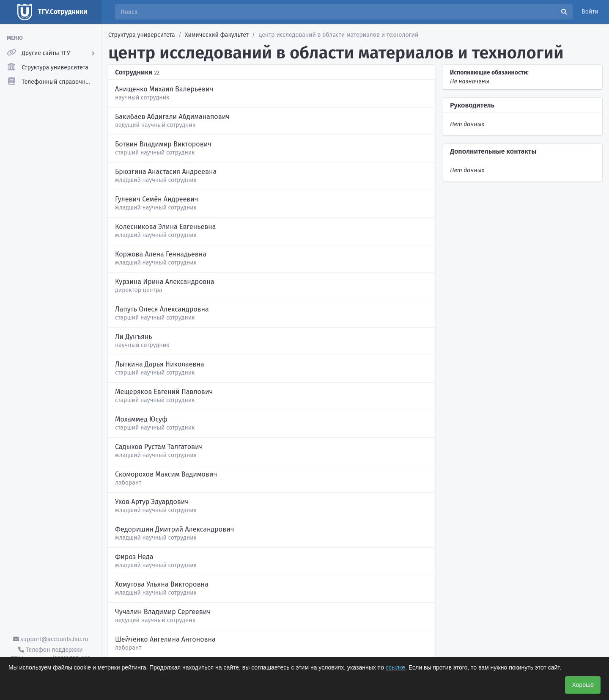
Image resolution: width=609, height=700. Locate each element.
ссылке (395, 667)
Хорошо (583, 685)
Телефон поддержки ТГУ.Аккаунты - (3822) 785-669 (50, 654)
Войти (590, 12)
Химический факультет (217, 35)
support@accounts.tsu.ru (51, 639)
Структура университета (142, 35)
